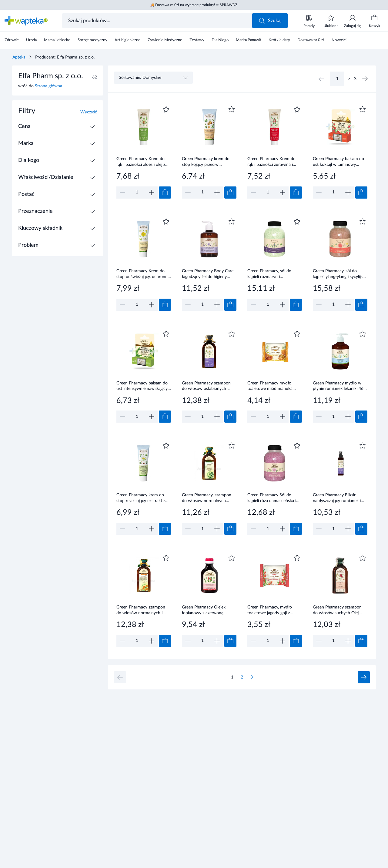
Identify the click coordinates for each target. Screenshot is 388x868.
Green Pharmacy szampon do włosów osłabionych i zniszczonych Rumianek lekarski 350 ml (206, 387)
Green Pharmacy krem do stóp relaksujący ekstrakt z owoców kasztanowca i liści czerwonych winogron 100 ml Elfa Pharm (142, 498)
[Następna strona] (365, 79)
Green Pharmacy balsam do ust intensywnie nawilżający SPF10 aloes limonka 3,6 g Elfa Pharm (142, 387)
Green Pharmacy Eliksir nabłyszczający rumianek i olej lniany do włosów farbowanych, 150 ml (337, 498)
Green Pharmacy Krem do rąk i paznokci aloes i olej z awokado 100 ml (141, 162)
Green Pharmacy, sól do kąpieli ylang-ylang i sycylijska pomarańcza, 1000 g (340, 274)
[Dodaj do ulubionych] (166, 109)
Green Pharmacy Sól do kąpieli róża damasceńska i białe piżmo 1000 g (272, 498)
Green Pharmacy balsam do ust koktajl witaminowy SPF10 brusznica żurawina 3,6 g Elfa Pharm (338, 162)
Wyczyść (89, 112)
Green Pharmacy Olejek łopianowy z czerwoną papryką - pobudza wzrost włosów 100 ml (206, 611)
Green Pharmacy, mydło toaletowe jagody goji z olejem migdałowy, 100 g (270, 611)
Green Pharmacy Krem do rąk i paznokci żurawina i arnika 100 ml (271, 162)
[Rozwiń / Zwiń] (92, 126)
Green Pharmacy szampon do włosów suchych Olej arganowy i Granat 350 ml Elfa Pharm (337, 611)
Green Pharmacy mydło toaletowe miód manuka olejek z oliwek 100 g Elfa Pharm (271, 387)
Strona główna (48, 86)
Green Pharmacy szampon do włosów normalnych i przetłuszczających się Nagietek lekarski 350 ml (141, 611)
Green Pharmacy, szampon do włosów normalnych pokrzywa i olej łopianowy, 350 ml (207, 498)
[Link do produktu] (144, 152)
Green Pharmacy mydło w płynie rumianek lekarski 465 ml (339, 387)
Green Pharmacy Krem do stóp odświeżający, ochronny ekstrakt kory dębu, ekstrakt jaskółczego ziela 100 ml (143, 274)
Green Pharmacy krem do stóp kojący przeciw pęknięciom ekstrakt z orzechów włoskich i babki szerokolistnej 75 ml (206, 162)
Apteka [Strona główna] (19, 57)
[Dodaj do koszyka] (165, 193)
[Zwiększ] (152, 193)
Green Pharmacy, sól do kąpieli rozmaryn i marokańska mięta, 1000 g (272, 274)
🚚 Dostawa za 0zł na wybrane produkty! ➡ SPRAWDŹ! (194, 5)
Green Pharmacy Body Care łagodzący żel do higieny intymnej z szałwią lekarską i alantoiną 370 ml (208, 274)
